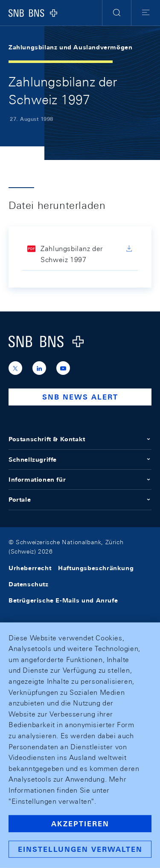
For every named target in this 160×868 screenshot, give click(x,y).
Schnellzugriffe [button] (80, 460)
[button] (117, 13)
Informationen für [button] (80, 480)
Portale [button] (80, 500)
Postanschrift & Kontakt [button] (80, 439)
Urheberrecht (30, 568)
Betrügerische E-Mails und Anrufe (63, 600)
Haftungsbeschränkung (96, 568)
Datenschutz (29, 584)
